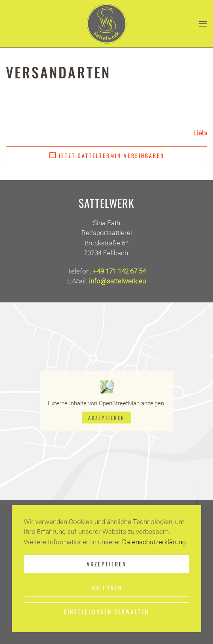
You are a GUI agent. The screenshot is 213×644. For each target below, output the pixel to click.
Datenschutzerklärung (154, 542)
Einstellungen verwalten (106, 611)
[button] (203, 24)
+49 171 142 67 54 (119, 271)
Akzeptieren (106, 418)
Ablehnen (107, 588)
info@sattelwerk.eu (117, 281)
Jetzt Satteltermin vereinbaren (106, 155)
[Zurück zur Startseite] (107, 24)
